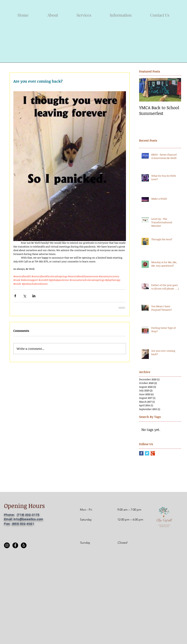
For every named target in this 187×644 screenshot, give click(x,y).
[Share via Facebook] (15, 296)
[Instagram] (7, 545)
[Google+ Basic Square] (153, 453)
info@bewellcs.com (28, 519)
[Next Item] (175, 90)
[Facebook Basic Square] (141, 453)
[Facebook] (15, 545)
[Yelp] (24, 545)
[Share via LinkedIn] (34, 296)
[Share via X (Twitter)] (25, 296)
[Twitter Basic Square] (147, 453)
